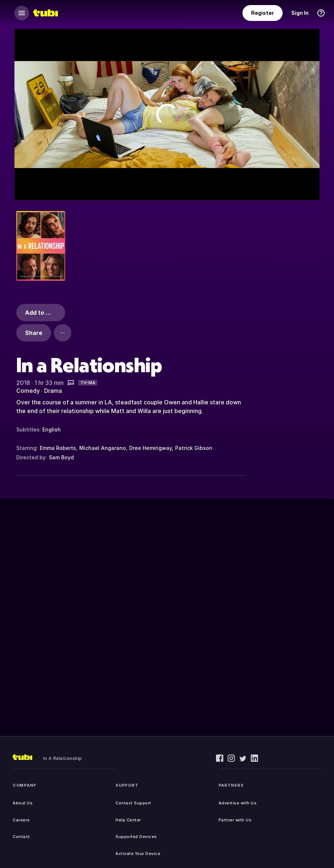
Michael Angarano (103, 448)
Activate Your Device (138, 854)
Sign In (300, 13)
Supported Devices (136, 837)
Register (263, 13)
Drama (53, 391)
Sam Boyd (61, 457)
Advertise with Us (238, 803)
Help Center (128, 820)
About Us (23, 803)
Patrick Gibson (194, 448)
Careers (21, 820)
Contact (21, 837)
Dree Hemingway (151, 448)
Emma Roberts (58, 448)
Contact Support (133, 803)
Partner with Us (235, 820)
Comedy (28, 391)
